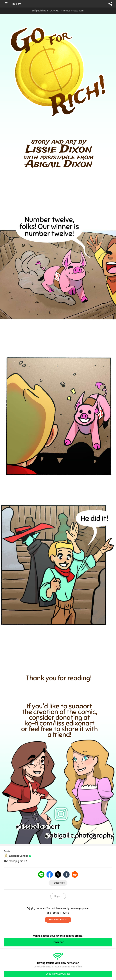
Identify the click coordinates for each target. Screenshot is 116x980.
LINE (41, 874)
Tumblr (66, 874)
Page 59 (16, 4)
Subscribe (59, 883)
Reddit (75, 874)
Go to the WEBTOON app (58, 974)
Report (58, 896)
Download (58, 942)
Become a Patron (58, 920)
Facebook (50, 874)
